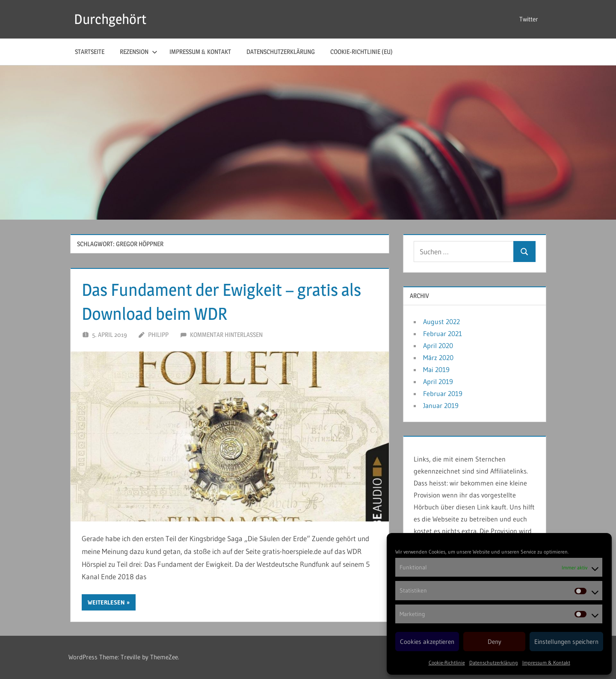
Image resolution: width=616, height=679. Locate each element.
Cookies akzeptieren (427, 642)
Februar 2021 (443, 334)
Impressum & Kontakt (546, 663)
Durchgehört (110, 19)
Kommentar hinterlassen (226, 335)
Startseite (90, 52)
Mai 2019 (436, 369)
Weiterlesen (106, 602)
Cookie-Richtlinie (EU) (361, 52)
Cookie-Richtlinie (447, 663)
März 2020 (438, 357)
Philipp (158, 335)
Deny (495, 642)
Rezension (139, 52)
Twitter (529, 19)
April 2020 (438, 345)
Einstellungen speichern (566, 642)
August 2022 (441, 322)
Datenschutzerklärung (494, 663)
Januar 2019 (441, 405)
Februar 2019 (443, 393)
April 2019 (438, 381)
